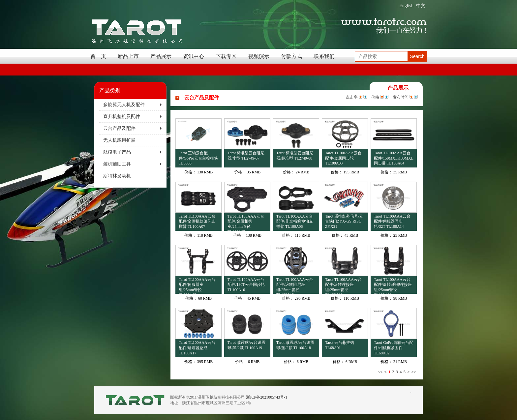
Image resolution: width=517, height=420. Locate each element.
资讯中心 (194, 56)
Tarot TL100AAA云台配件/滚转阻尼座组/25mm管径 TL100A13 (295, 286)
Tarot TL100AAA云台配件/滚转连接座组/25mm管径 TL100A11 (343, 286)
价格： (190, 172)
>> (414, 372)
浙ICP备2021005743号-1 (267, 397)
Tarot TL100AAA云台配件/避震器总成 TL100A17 (197, 348)
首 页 (98, 56)
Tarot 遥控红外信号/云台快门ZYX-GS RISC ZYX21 (344, 221)
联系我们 (324, 56)
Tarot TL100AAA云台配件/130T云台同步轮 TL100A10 (246, 285)
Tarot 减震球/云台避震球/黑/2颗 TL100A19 (246, 345)
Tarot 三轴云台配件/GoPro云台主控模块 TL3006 (198, 158)
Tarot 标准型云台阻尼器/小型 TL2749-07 (246, 156)
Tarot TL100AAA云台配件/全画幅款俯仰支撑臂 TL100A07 (197, 221)
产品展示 (161, 56)
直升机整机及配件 (122, 117)
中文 (421, 6)
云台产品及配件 (119, 128)
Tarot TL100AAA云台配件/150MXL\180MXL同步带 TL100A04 (394, 158)
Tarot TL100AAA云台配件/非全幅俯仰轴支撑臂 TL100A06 (295, 221)
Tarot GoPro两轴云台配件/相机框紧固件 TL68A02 (394, 348)
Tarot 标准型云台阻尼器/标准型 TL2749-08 (295, 156)
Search (417, 56)
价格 (375, 97)
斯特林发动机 (117, 176)
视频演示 (259, 56)
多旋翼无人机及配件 (124, 105)
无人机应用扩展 (119, 140)
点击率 (352, 97)
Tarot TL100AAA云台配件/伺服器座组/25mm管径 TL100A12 (197, 286)
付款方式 (291, 56)
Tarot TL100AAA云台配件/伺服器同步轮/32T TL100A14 (392, 221)
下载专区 (226, 56)
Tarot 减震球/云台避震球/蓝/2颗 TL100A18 (295, 345)
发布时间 (401, 97)
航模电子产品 (117, 152)
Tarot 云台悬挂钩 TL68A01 (340, 345)
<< (380, 372)
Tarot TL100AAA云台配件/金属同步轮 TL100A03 (343, 158)
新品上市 (128, 56)
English (406, 6)
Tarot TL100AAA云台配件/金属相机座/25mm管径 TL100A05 (246, 222)
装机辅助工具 (117, 164)
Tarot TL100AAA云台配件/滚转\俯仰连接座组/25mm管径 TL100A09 (393, 286)
